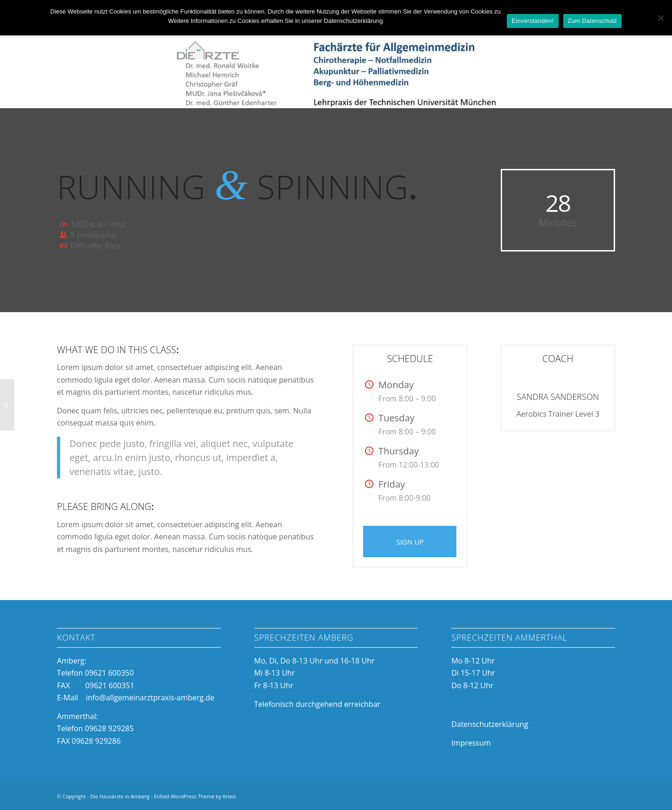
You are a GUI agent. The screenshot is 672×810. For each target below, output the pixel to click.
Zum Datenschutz (593, 21)
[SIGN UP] (410, 541)
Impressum (471, 743)
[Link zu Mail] (608, 795)
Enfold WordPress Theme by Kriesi (195, 796)
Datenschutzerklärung (490, 724)
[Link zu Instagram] (594, 795)
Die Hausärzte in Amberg (120, 796)
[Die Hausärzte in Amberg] (336, 73)
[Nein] (660, 18)
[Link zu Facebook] (580, 795)
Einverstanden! (532, 21)
